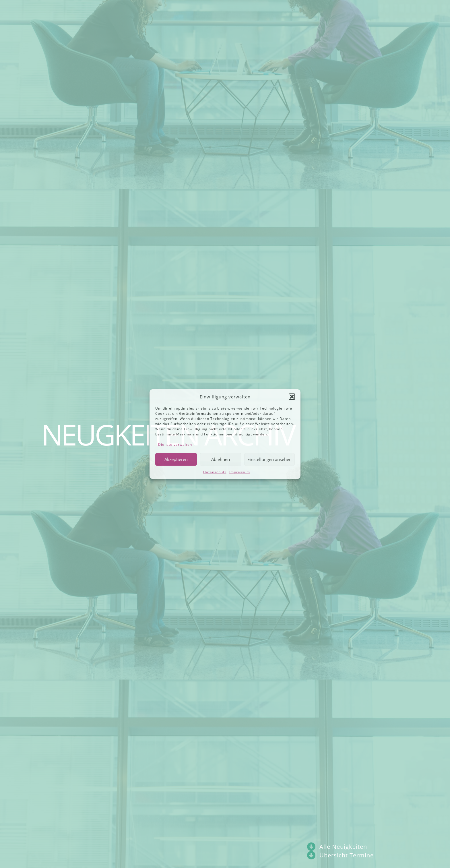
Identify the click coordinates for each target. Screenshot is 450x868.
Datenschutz (215, 472)
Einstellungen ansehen (269, 459)
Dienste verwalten (175, 444)
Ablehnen (221, 459)
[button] (292, 397)
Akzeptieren (176, 459)
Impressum (240, 472)
